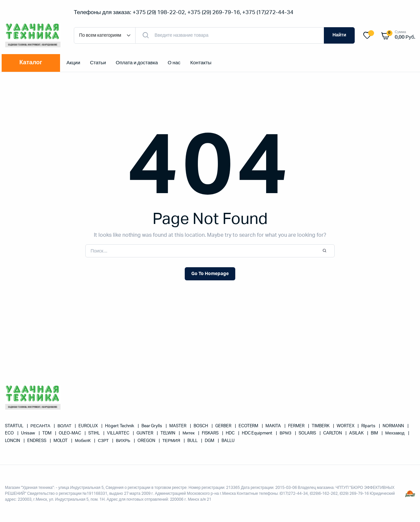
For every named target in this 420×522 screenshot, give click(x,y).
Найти (339, 35)
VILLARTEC (119, 433)
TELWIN (168, 433)
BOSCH (201, 426)
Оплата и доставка (137, 63)
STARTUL (15, 426)
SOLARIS (308, 433)
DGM (210, 441)
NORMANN (394, 426)
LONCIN (13, 441)
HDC (231, 433)
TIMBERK (321, 426)
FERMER (297, 426)
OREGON (147, 441)
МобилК (83, 441)
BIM (375, 433)
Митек (189, 433)
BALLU (228, 441)
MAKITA (274, 426)
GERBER (224, 426)
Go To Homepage (210, 274)
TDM (47, 433)
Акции (73, 63)
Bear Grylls (152, 426)
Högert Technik (120, 426)
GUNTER (145, 433)
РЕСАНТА (41, 426)
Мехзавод (395, 433)
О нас (174, 63)
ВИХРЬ (124, 441)
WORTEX (346, 426)
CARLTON (333, 433)
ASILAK (357, 433)
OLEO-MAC (71, 433)
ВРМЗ (286, 433)
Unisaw (29, 433)
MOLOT (61, 441)
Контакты (201, 63)
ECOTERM (249, 426)
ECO (10, 433)
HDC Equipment (258, 433)
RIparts (369, 426)
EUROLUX (89, 426)
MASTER (178, 426)
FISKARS (211, 433)
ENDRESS (37, 441)
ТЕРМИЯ (172, 441)
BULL (193, 441)
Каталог (31, 63)
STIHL (94, 433)
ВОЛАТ (65, 426)
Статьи (98, 63)
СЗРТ (104, 441)
